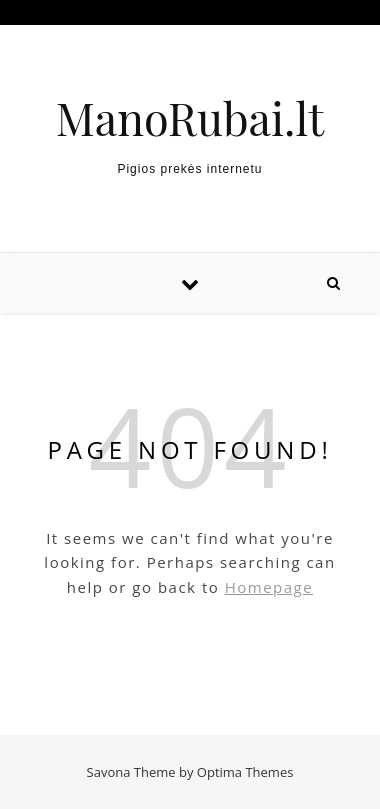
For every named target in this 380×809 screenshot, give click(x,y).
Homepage (269, 587)
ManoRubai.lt (190, 117)
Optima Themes (245, 772)
